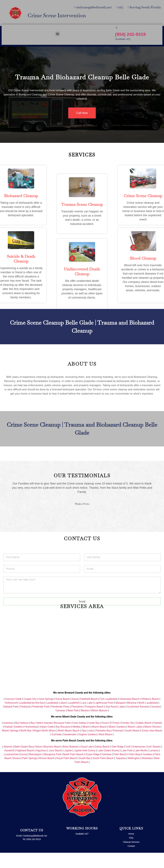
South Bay (85, 773)
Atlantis (8, 762)
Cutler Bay (94, 738)
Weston (85, 726)
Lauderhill (73, 718)
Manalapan (35, 770)
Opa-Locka (88, 746)
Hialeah (158, 738)
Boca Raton (35, 762)
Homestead (31, 742)
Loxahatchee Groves (15, 770)
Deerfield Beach (89, 714)
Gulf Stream (154, 762)
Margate (120, 718)
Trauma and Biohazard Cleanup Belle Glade (82, 77)
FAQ (131, 853)
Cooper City (30, 714)
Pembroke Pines (60, 722)
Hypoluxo (41, 766)
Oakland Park (10, 722)
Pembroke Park (41, 722)
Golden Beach (144, 738)
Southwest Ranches (138, 722)
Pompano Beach (94, 722)
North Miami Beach (69, 746)
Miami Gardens (117, 742)
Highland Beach (25, 766)
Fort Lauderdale (109, 714)
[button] (58, 34)
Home (131, 849)
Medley (77, 742)
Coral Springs (46, 714)
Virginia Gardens (88, 750)
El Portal (114, 738)
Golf (128, 762)
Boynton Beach (52, 762)
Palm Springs (30, 773)
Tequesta (121, 773)
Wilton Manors (99, 726)
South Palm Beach (103, 773)
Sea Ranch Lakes (115, 722)
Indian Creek (47, 742)
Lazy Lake (87, 718)
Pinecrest (118, 746)
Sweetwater (70, 750)
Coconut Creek (13, 714)
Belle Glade (21, 762)
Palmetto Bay (103, 746)
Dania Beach (63, 714)
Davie (75, 714)
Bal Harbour (22, 738)
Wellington (134, 773)
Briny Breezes (71, 762)
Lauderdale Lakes (56, 718)
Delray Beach (102, 762)
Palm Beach (120, 770)
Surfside (56, 750)
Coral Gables (79, 738)
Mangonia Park (52, 770)
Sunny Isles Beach (152, 746)
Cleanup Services (131, 857)
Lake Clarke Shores (108, 766)
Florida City (127, 738)
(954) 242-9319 (130, 34)
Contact (131, 861)
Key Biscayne (63, 742)
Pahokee (106, 770)
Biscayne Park (62, 738)
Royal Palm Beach (67, 773)
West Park (73, 726)
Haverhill (9, 766)
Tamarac (60, 726)
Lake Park (127, 766)
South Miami (132, 746)
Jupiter (68, 766)
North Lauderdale (148, 718)
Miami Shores (152, 742)
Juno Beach (55, 766)
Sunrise (156, 722)
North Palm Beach (73, 770)
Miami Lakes (135, 742)
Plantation (77, 722)
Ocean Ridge (92, 770)
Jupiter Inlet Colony (85, 766)
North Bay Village (30, 746)
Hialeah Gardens (14, 742)
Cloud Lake (86, 762)
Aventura (8, 738)
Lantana (154, 766)
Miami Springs (10, 746)
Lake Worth (141, 766)
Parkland (25, 722)
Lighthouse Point (104, 718)
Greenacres (139, 762)
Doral (105, 738)
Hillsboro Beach (150, 714)
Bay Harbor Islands (41, 738)
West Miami (106, 750)
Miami (86, 742)
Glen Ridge (118, 762)
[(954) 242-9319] (117, 28)
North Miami (49, 746)
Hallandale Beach (129, 714)
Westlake (147, 773)
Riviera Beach (47, 773)
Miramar (132, 718)
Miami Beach (99, 742)
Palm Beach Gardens (141, 770)
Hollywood (11, 718)
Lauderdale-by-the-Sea (31, 718)
